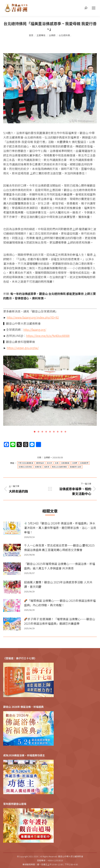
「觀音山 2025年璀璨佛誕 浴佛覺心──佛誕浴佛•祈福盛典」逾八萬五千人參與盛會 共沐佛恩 (60, 566)
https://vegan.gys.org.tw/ (23, 348)
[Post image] (12, 528)
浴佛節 (47, 457)
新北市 (50, 463)
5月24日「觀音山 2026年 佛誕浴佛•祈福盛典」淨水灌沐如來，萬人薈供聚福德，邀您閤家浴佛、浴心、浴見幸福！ (60, 528)
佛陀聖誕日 (40, 463)
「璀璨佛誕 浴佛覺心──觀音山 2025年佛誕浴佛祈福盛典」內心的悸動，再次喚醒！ (60, 603)
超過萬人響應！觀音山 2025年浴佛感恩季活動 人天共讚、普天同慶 (58, 584)
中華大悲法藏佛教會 (26, 463)
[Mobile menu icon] (94, 8)
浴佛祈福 (38, 467)
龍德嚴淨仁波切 (76, 467)
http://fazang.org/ (35, 329)
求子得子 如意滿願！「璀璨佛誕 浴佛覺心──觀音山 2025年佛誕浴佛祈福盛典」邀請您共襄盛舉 (60, 621)
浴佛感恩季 (84, 463)
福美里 (47, 467)
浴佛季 (75, 463)
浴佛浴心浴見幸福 (25, 467)
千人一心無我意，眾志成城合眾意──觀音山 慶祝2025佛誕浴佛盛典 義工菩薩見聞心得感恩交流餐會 (59, 547)
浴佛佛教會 (65, 463)
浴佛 (57, 463)
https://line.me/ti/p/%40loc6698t (48, 336)
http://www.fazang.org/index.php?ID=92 (33, 317)
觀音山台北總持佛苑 (60, 467)
